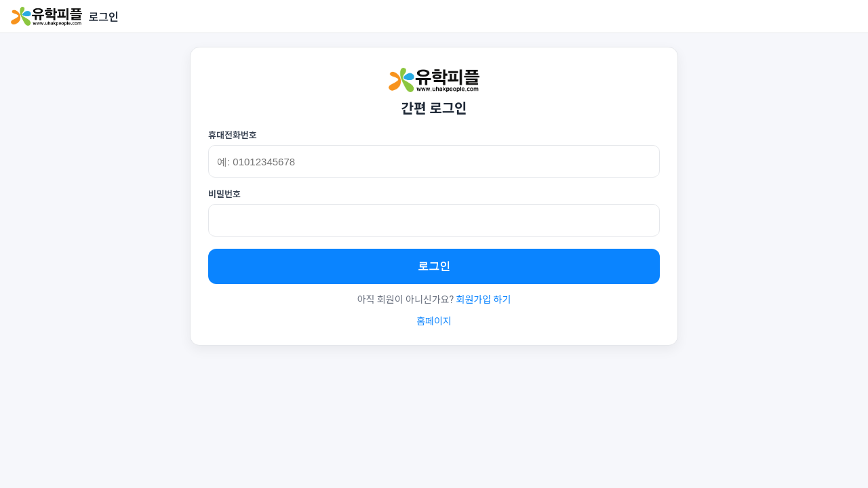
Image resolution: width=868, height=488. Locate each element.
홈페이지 (434, 321)
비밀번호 (224, 194)
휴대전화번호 (233, 135)
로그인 (434, 266)
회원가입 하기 (484, 300)
